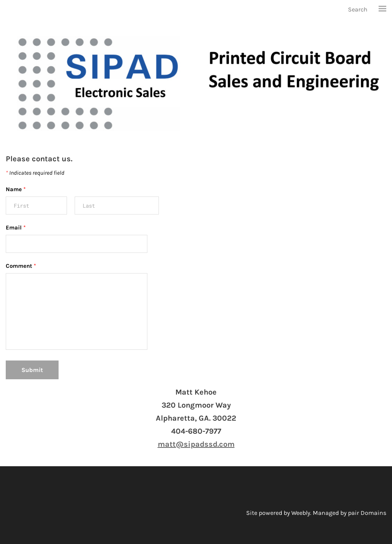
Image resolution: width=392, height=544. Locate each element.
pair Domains (367, 513)
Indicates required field (35, 173)
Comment (21, 266)
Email (16, 228)
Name (16, 189)
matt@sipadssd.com (196, 444)
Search (358, 9)
